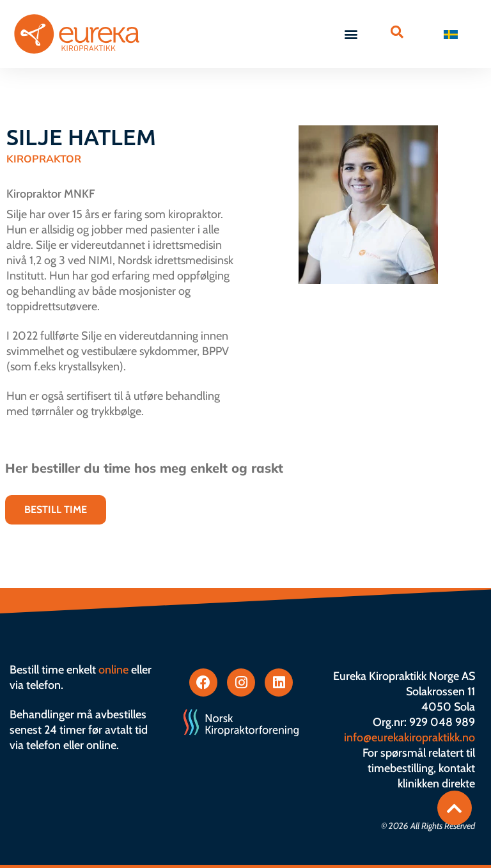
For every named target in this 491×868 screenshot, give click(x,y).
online (113, 670)
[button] (351, 34)
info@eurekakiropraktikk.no (409, 738)
